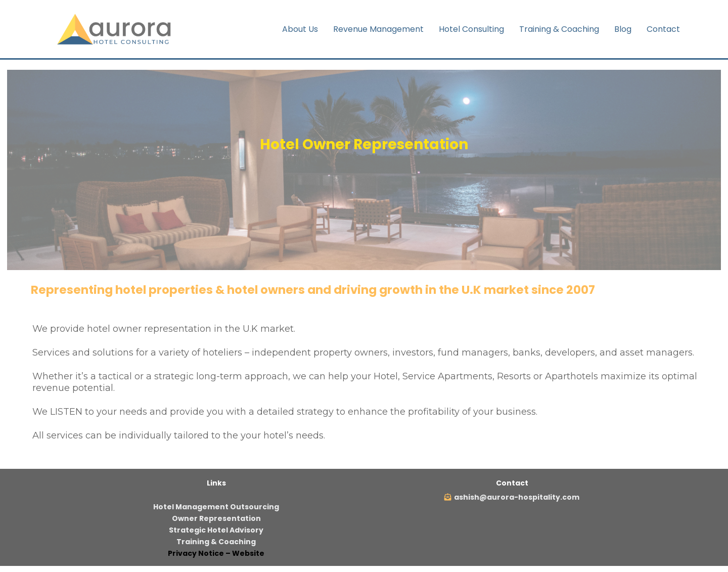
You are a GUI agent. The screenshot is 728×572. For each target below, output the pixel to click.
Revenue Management (378, 29)
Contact (663, 29)
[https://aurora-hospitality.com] (116, 29)
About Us (300, 29)
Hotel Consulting (471, 29)
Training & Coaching (559, 29)
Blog (623, 29)
